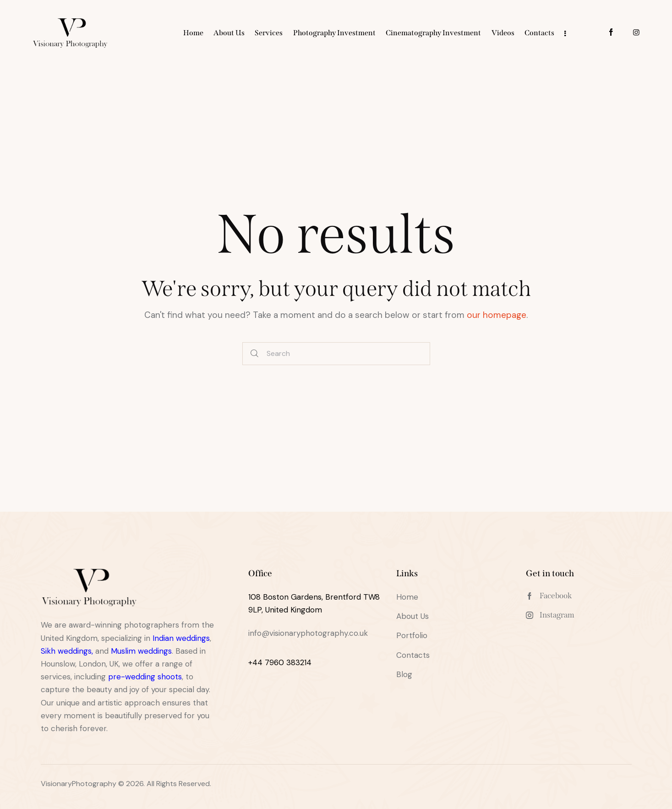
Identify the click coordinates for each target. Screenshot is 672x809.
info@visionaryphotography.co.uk (308, 633)
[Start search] (254, 354)
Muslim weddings (141, 651)
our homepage (497, 315)
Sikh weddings (66, 651)
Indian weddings (181, 638)
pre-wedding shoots (145, 677)
